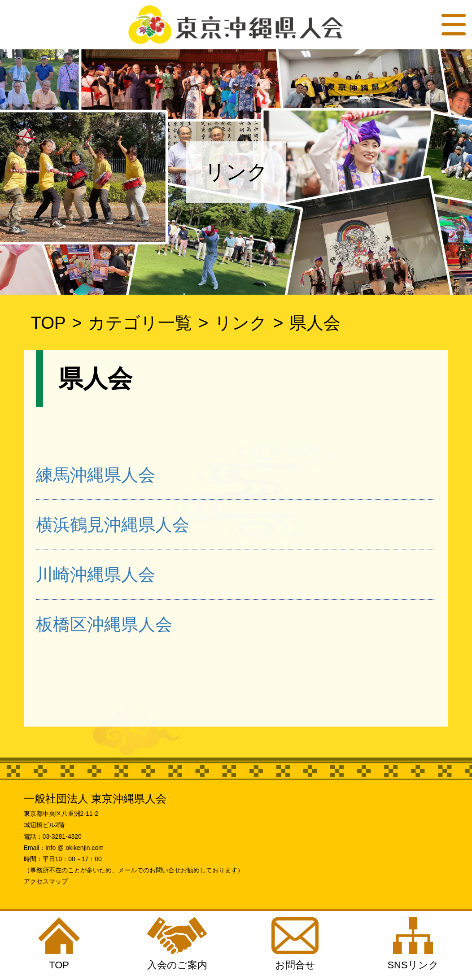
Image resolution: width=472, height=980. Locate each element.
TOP (48, 323)
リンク (241, 323)
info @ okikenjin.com (75, 848)
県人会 (315, 323)
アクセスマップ (46, 881)
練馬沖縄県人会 (96, 475)
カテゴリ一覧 (140, 323)
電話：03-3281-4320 (53, 836)
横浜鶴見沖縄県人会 (113, 525)
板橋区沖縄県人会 (104, 624)
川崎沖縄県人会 (96, 574)
